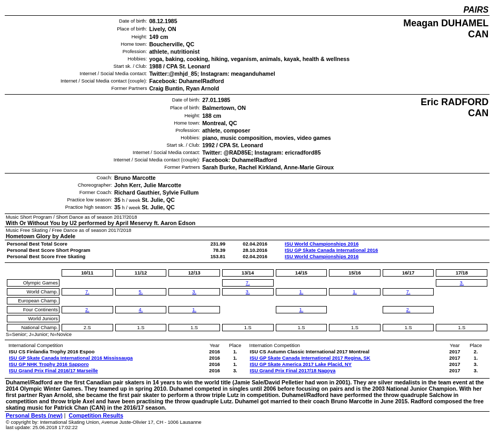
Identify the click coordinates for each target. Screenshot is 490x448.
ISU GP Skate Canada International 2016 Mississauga (71, 358)
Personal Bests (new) (34, 415)
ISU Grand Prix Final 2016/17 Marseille (53, 371)
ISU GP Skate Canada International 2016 (331, 250)
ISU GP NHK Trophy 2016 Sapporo (49, 364)
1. (194, 310)
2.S (87, 328)
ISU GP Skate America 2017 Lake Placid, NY (301, 364)
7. (87, 292)
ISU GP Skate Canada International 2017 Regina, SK (310, 358)
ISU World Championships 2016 (322, 244)
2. (87, 310)
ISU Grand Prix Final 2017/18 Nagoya (293, 371)
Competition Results (96, 415)
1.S (141, 328)
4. (141, 310)
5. (141, 292)
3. (194, 292)
